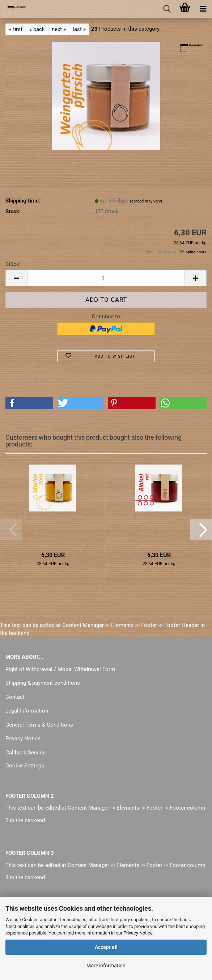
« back (37, 29)
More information (106, 966)
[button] (16, 278)
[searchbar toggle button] (167, 9)
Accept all (106, 947)
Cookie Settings (25, 766)
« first (16, 29)
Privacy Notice (138, 933)
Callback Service (26, 753)
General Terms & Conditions (39, 725)
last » (79, 29)
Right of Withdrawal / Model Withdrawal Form (60, 669)
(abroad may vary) (146, 201)
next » (59, 29)
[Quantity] (106, 278)
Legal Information (27, 711)
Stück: (13, 264)
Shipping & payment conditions (43, 683)
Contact (15, 697)
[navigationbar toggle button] (203, 9)
